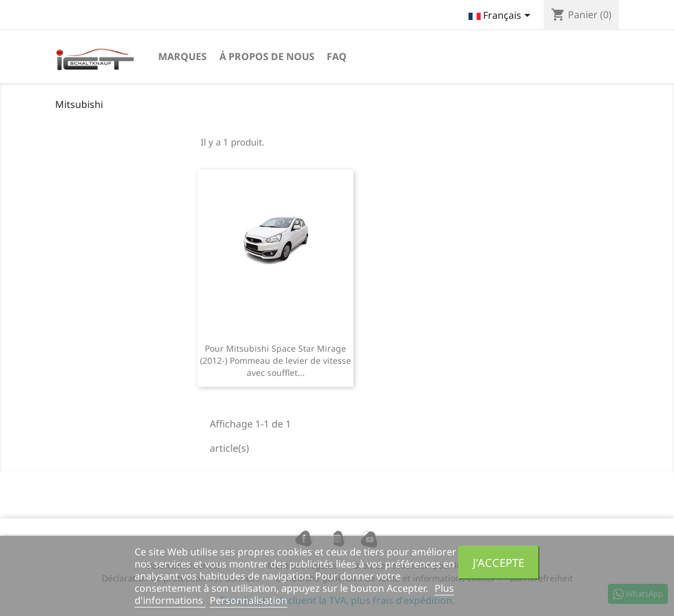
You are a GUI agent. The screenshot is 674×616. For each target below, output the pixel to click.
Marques (182, 56)
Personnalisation (249, 600)
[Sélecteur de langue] (502, 16)
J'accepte (499, 562)
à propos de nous (267, 56)
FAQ (337, 56)
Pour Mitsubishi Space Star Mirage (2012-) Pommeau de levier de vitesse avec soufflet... (275, 360)
